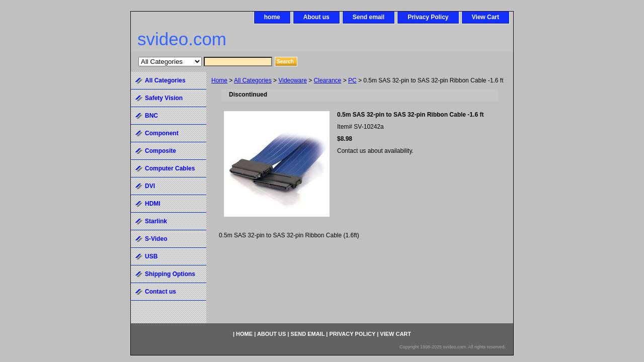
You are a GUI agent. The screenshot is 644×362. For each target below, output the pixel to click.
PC (352, 80)
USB (151, 256)
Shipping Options (170, 274)
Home (219, 80)
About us (316, 17)
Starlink (156, 221)
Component (162, 133)
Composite (160, 151)
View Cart (486, 17)
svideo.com (182, 39)
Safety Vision (164, 98)
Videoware (292, 80)
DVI (150, 186)
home (272, 17)
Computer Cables (170, 168)
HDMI (153, 204)
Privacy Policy (428, 17)
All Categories (253, 80)
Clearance (328, 80)
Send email (369, 17)
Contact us (160, 292)
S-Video (156, 239)
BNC (151, 116)
